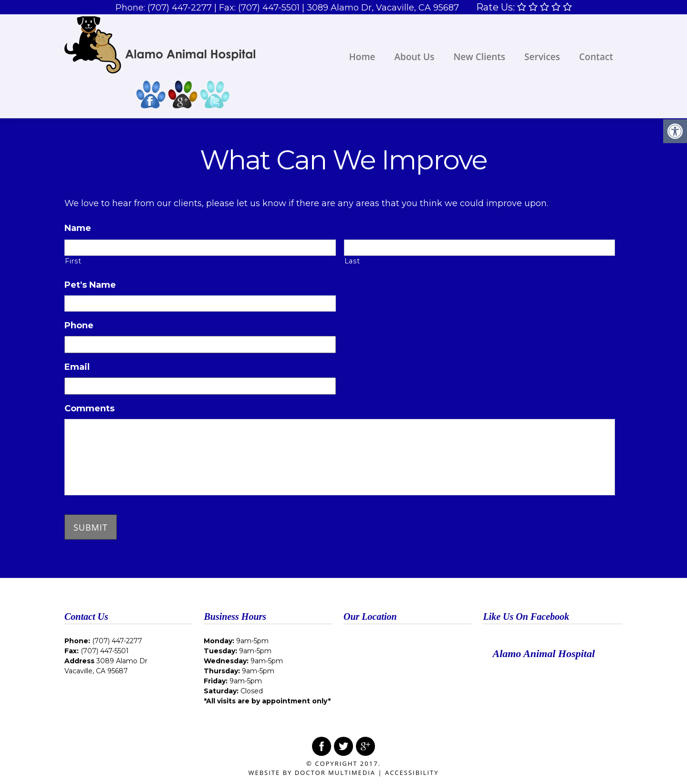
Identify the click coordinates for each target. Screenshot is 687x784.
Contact (596, 57)
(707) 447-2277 (180, 8)
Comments (89, 408)
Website (264, 773)
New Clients (479, 57)
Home (362, 57)
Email (77, 367)
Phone (79, 325)
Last (352, 261)
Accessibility (412, 773)
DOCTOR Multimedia (335, 773)
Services (542, 57)
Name (78, 228)
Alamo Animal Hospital (543, 653)
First (73, 261)
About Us (415, 57)
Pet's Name (90, 285)
